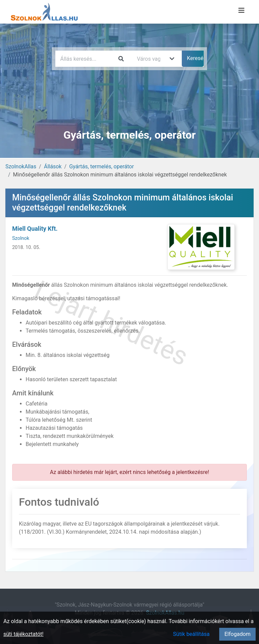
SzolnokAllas (21, 166)
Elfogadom (237, 634)
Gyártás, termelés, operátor (102, 166)
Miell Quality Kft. (35, 229)
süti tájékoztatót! (23, 634)
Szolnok (21, 238)
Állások (53, 166)
